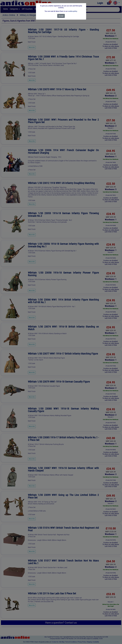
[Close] (61, 16)
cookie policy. (73, 11)
